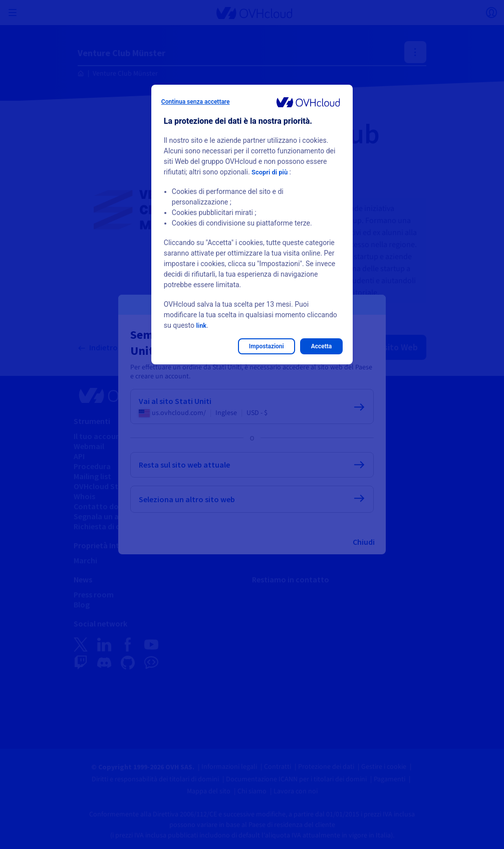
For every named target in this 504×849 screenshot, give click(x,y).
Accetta (322, 346)
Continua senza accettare (196, 102)
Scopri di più (271, 172)
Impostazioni (267, 346)
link (201, 325)
